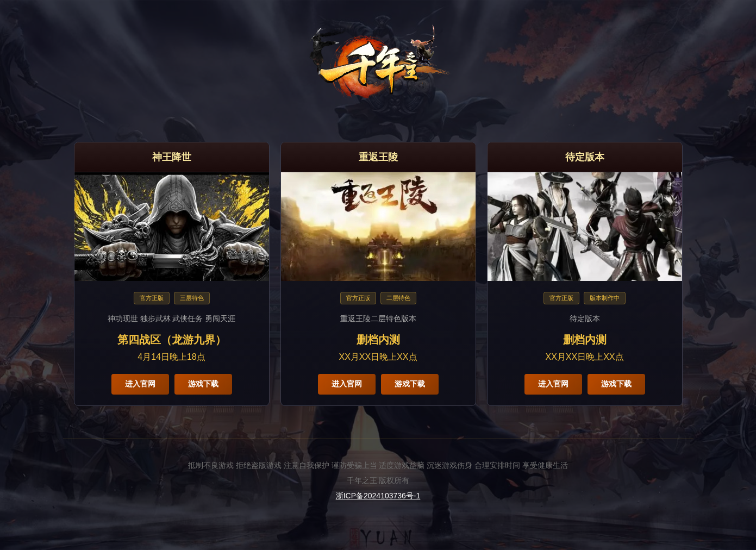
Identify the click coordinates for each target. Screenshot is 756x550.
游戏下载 (203, 384)
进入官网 (140, 384)
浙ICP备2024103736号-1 (378, 496)
